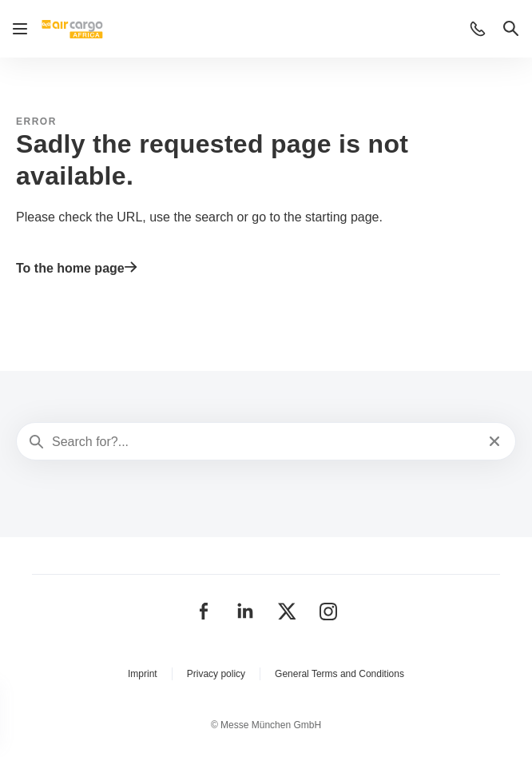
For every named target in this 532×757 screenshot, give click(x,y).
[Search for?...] (264, 442)
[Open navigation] (20, 29)
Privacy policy (216, 674)
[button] (478, 29)
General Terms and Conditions (339, 674)
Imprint (143, 674)
